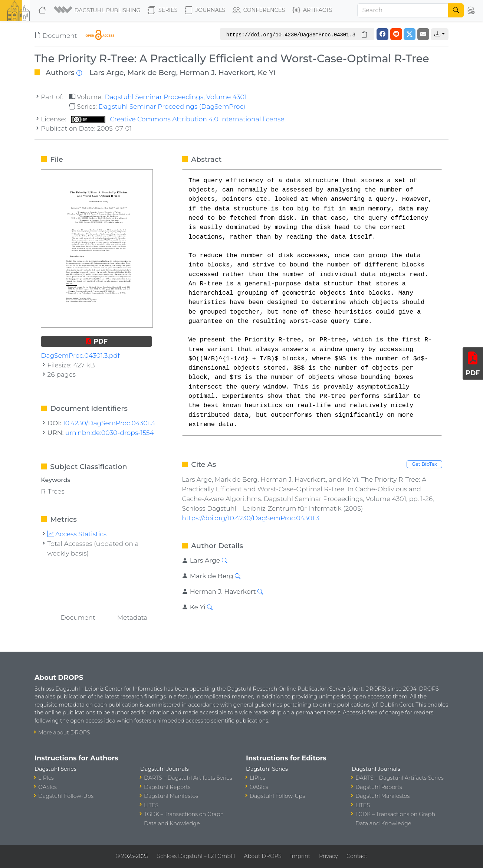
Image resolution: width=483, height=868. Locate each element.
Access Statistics (77, 534)
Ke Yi (267, 72)
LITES (151, 805)
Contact (357, 856)
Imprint (300, 856)
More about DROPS (64, 733)
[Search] (403, 10)
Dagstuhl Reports (167, 787)
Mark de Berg (152, 72)
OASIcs (47, 787)
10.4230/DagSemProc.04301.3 (109, 423)
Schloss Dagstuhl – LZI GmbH (196, 856)
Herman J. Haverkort (217, 72)
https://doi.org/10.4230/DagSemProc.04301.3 (251, 518)
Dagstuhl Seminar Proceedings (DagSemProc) (172, 106)
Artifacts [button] (312, 10)
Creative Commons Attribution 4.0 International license (178, 119)
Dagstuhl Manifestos (171, 796)
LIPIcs (46, 778)
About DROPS (262, 856)
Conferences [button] (259, 10)
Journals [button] (205, 10)
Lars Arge (106, 72)
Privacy (328, 856)
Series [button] (163, 10)
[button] (98, 10)
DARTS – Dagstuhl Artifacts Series (188, 778)
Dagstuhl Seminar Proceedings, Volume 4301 (175, 97)
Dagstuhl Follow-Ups (66, 796)
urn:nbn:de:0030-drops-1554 (110, 433)
